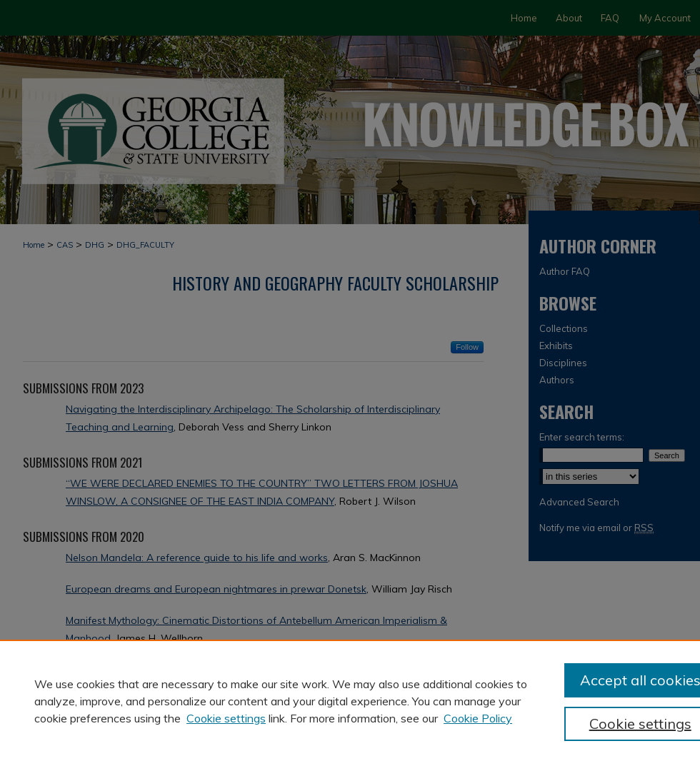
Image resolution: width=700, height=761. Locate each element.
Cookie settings (226, 718)
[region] (350, 700)
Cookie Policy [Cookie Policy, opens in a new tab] (478, 718)
